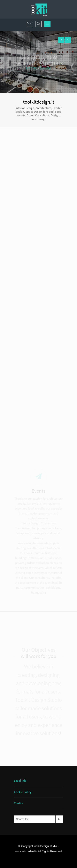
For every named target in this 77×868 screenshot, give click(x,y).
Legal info (20, 781)
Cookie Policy (23, 792)
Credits (18, 803)
